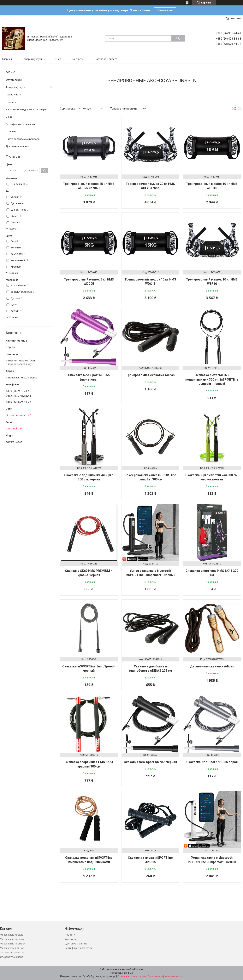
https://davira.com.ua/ (18, 415)
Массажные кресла (12, 935)
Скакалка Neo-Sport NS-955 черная (150, 762)
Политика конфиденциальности (165, 976)
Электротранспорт (12, 957)
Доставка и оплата (106, 59)
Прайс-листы (14, 95)
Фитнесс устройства (12, 952)
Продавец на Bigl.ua (122, 973)
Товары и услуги (32, 59)
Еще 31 (14, 229)
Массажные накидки (12, 939)
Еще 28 (14, 273)
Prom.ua (139, 969)
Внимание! (165, 10)
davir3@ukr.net (14, 429)
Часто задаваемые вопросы (23, 139)
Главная (7, 59)
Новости (11, 102)
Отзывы (11, 131)
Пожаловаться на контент (132, 976)
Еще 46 (14, 317)
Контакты (78, 59)
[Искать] (178, 38)
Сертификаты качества (79, 948)
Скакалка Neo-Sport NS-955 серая (212, 762)
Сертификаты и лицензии (21, 124)
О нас (58, 59)
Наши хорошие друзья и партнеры (26, 109)
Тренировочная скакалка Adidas (150, 375)
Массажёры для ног (12, 948)
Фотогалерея (14, 80)
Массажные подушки (13, 944)
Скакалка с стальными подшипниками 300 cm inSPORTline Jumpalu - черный (212, 379)
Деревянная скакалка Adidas (212, 666)
